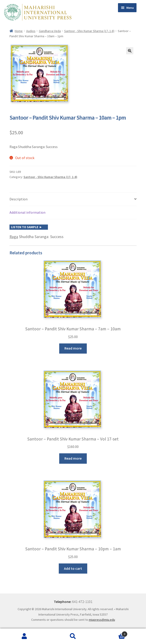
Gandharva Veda (50, 31)
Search (73, 636)
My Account (24, 636)
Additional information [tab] (27, 212)
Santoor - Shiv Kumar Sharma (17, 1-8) (89, 31)
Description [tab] (19, 199)
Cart (113, 633)
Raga (14, 237)
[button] (130, 51)
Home (19, 31)
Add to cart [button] (73, 568)
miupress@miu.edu (102, 620)
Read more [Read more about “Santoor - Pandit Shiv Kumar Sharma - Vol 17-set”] (73, 458)
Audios (31, 31)
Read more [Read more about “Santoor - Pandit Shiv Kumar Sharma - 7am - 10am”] (73, 348)
